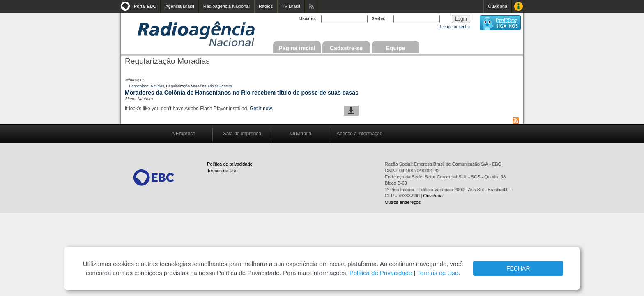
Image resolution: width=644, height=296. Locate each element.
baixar (351, 111)
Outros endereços (403, 202)
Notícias (158, 86)
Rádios (266, 6)
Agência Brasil (179, 6)
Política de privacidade (230, 164)
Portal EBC (145, 6)
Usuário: (308, 19)
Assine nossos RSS (312, 6)
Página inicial (297, 48)
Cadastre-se (346, 48)
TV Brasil (291, 6)
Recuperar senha (454, 27)
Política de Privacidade (381, 273)
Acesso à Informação (519, 6)
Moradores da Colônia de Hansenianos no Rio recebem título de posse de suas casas (242, 92)
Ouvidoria (498, 6)
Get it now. (261, 109)
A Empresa (183, 134)
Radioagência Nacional (227, 6)
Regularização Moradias (186, 86)
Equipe (396, 48)
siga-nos (500, 23)
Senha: (378, 19)
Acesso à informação (359, 134)
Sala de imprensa (242, 134)
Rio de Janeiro (220, 86)
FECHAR (518, 268)
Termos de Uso (222, 171)
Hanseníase (139, 86)
